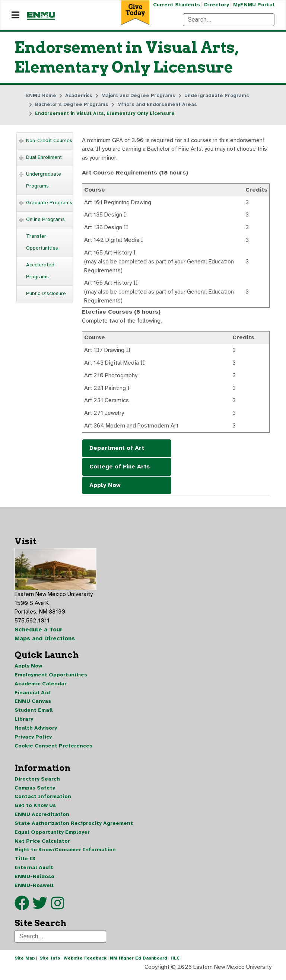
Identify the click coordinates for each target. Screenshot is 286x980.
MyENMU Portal (254, 5)
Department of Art (117, 451)
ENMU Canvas (33, 705)
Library (24, 723)
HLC (175, 963)
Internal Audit (34, 872)
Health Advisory (36, 732)
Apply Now (105, 488)
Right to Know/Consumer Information (65, 854)
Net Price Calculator (42, 845)
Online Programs (45, 220)
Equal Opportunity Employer (52, 836)
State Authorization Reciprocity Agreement (74, 827)
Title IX (25, 863)
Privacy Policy (33, 741)
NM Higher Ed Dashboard (139, 963)
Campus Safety (35, 792)
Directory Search (37, 783)
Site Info (50, 963)
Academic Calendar (41, 687)
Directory (216, 5)
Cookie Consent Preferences (53, 750)
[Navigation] (15, 15)
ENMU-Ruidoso (34, 881)
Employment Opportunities (51, 678)
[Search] (229, 20)
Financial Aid (32, 696)
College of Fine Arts (120, 469)
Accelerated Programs (40, 271)
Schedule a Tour (39, 633)
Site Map (25, 963)
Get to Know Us (35, 809)
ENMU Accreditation (42, 818)
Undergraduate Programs (44, 180)
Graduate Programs (49, 203)
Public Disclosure (46, 294)
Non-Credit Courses (49, 141)
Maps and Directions (45, 642)
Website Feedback (85, 963)
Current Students (176, 5)
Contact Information (43, 800)
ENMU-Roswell (34, 890)
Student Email (34, 714)
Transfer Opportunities (42, 242)
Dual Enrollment (44, 158)
